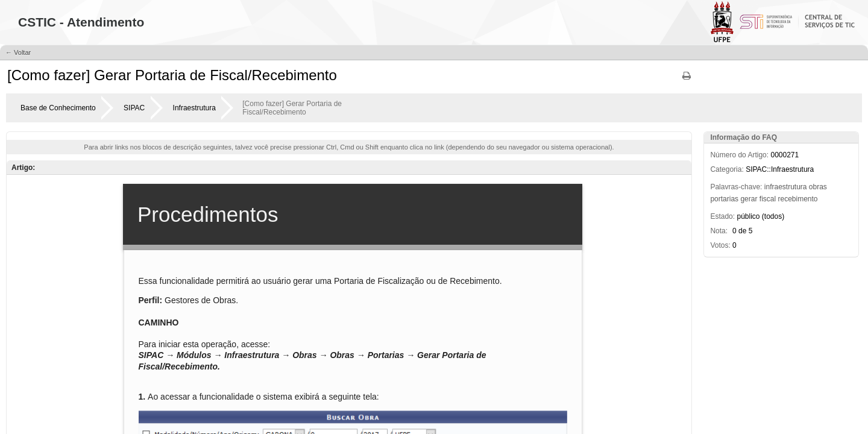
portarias (724, 199)
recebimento (797, 199)
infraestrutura (786, 187)
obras (818, 187)
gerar (749, 199)
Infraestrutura (194, 108)
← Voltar (18, 52)
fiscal (768, 199)
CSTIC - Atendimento (81, 22)
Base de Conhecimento (58, 108)
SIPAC (134, 108)
